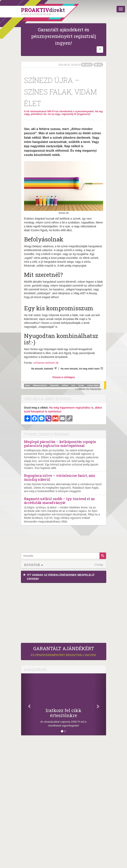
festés (81, 385)
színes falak (93, 385)
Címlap (99, 565)
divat (28, 385)
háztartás (55, 385)
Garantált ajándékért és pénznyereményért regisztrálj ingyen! (64, 36)
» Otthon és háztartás (88, 389)
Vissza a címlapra (63, 377)
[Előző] (28, 704)
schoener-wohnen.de (46, 363)
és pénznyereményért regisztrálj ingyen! (64, 651)
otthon (65, 385)
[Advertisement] (64, 612)
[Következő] (100, 704)
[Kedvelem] (55, 368)
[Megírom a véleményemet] (102, 368)
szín (74, 385)
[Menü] (121, 9)
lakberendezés (40, 385)
